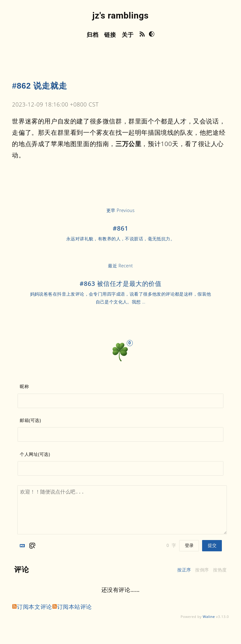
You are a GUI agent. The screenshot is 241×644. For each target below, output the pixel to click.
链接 (110, 35)
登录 (189, 546)
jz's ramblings (120, 16)
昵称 (24, 386)
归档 (92, 35)
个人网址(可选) (35, 454)
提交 (212, 546)
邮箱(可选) (30, 420)
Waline (209, 617)
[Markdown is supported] (24, 546)
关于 (128, 35)
